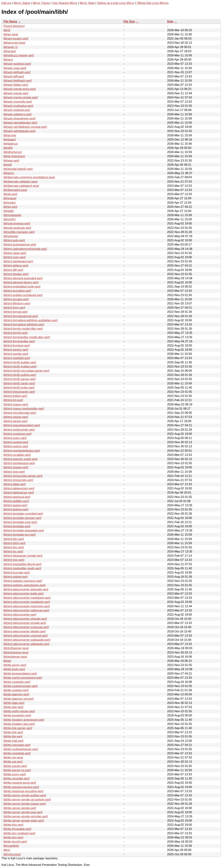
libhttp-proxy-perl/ (15, 774)
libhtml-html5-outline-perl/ (20, 375)
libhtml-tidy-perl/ (14, 539)
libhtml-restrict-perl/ (16, 446)
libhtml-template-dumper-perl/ (22, 518)
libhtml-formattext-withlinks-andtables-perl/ (31, 320)
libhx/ (7, 850)
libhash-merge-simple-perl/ (21, 97)
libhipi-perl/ (10, 207)
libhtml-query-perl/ (15, 438)
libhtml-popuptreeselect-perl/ (22, 425)
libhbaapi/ (10, 140)
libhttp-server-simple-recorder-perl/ (26, 816)
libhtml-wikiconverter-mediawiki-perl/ (27, 602)
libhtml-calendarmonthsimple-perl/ (25, 249)
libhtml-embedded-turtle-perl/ (22, 287)
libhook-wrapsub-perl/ (17, 228)
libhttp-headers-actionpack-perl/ (24, 720)
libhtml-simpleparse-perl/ (19, 463)
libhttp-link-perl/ (13, 732)
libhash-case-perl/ (15, 68)
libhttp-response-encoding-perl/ (23, 791)
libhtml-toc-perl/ (13, 551)
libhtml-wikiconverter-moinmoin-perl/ (27, 606)
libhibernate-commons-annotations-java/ (29, 177)
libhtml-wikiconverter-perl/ (20, 615)
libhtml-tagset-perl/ (15, 505)
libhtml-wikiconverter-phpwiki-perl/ (25, 619)
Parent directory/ (14, 26)
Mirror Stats (87, 3)
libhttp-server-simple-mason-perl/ (25, 804)
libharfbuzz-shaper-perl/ (19, 55)
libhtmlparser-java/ (15, 657)
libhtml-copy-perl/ (15, 257)
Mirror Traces (41, 3)
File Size (129, 21)
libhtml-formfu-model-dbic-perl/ (23, 329)
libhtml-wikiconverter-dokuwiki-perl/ (26, 589)
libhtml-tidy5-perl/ (15, 543)
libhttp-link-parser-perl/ (18, 728)
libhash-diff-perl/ (14, 76)
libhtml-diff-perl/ (13, 270)
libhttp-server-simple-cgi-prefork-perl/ (27, 800)
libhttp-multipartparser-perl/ (21, 749)
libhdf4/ (8, 148)
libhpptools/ (11, 236)
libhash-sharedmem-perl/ (19, 118)
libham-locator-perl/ (16, 39)
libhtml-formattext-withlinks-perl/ (24, 324)
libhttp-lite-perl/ (13, 736)
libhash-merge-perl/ (16, 93)
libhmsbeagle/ (12, 215)
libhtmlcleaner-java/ (16, 652)
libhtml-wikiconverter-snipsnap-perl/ (26, 627)
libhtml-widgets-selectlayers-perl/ (24, 585)
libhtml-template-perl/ (17, 526)
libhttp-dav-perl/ (13, 707)
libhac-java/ (11, 34)
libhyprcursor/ (12, 854)
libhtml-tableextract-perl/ (19, 488)
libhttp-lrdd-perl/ (14, 741)
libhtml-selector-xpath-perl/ (21, 459)
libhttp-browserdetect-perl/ (20, 674)
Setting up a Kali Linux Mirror (116, 3)
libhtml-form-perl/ (14, 308)
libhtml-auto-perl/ (14, 240)
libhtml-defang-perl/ (16, 266)
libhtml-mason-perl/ (16, 404)
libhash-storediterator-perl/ (20, 123)
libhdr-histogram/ (14, 156)
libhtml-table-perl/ (15, 484)
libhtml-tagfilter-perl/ (16, 501)
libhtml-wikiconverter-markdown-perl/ (27, 598)
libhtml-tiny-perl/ (14, 547)
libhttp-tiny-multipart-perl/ (19, 833)
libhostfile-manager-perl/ (19, 232)
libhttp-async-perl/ (15, 665)
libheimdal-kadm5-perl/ (18, 169)
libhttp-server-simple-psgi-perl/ (23, 812)
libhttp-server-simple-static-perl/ (24, 821)
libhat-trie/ (10, 135)
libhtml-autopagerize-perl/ (20, 245)
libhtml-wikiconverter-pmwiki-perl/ (25, 623)
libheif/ (8, 165)
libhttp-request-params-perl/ (21, 787)
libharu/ (8, 60)
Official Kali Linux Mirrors (153, 3)
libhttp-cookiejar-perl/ (17, 682)
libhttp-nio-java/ (13, 757)
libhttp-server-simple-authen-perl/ (25, 795)
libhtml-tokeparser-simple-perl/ (23, 556)
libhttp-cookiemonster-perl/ (21, 686)
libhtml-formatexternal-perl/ (21, 316)
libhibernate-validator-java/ (20, 182)
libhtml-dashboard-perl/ (18, 261)
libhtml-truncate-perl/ (17, 573)
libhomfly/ (10, 219)
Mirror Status (22, 3)
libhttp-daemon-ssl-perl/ (19, 699)
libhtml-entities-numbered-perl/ (23, 295)
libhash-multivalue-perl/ (18, 106)
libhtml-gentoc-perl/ (16, 350)
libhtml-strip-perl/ (14, 472)
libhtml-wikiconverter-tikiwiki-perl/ (25, 631)
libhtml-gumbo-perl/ (16, 354)
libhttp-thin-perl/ (13, 825)
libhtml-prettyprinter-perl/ (19, 430)
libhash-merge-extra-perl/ (20, 89)
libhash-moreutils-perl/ (18, 102)
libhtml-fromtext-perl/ (17, 346)
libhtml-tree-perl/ (14, 560)
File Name (10, 21)
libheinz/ (9, 173)
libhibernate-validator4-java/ (21, 186)
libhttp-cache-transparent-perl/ (23, 678)
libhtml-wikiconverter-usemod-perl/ (26, 636)
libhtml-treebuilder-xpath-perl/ (22, 568)
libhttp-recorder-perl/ (17, 779)
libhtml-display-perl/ (16, 274)
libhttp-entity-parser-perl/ (19, 711)
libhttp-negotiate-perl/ (17, 753)
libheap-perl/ (11, 161)
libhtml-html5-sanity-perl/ (19, 383)
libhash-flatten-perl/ (16, 85)
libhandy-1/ (11, 47)
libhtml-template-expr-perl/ (20, 522)
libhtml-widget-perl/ (16, 577)
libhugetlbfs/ (11, 846)
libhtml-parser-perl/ (16, 421)
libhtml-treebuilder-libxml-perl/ (22, 564)
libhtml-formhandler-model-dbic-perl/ (27, 337)
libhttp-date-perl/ (14, 703)
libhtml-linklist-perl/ (15, 396)
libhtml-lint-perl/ (13, 400)
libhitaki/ (9, 211)
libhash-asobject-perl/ (17, 64)
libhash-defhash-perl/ (17, 72)
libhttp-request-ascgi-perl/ (20, 783)
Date (170, 21)
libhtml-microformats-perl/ (20, 413)
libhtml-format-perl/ (16, 312)
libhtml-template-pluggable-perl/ (24, 530)
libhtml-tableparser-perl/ (19, 493)
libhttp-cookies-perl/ (16, 690)
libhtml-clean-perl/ (15, 253)
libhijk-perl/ (10, 194)
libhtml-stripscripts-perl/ (18, 480)
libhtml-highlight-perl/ (17, 358)
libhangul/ (10, 51)
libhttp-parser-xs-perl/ (17, 770)
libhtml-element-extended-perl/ (23, 278)
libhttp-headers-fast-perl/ (19, 724)
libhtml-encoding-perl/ (17, 291)
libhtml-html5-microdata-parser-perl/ (26, 371)
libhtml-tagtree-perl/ (16, 509)
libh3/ (7, 30)
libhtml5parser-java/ (16, 648)
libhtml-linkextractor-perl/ (19, 392)
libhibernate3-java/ (15, 190)
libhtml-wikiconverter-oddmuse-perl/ (26, 610)
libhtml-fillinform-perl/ (17, 303)
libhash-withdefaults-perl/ (19, 131)
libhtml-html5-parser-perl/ (20, 379)
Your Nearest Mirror (65, 3)
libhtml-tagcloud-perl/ (17, 497)
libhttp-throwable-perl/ (17, 829)
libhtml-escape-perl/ (16, 299)
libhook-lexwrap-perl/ (17, 223)
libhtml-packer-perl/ (16, 417)
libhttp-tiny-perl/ (13, 837)
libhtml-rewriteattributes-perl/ (22, 451)
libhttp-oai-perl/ (13, 762)
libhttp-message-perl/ (17, 745)
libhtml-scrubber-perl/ (17, 455)
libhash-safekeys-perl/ (18, 114)
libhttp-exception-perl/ (17, 715)
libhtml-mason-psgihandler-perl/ (24, 409)
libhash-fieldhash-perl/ (18, 81)
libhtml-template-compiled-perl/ (23, 514)
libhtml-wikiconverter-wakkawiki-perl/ (27, 640)
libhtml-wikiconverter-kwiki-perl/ (23, 594)
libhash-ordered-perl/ (17, 110)
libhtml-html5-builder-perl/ (20, 362)
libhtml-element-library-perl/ (21, 282)
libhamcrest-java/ (14, 43)
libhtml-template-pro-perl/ (20, 535)
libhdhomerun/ (13, 152)
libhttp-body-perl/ (14, 669)
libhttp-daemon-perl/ (16, 694)
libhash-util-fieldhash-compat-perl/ (25, 127)
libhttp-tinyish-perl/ (15, 842)
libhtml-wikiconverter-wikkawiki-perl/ (26, 644)
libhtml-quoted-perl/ (16, 442)
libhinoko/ (10, 203)
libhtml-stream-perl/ (16, 467)
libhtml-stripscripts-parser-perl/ (23, 476)
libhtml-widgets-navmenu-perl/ (23, 581)
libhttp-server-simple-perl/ (20, 808)
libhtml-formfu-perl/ (16, 333)
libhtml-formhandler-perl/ (19, 341)
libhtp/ (7, 661)
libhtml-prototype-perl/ (18, 434)
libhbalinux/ (11, 144)
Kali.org (6, 3)
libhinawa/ (10, 198)
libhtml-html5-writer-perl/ (19, 388)
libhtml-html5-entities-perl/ (20, 367)
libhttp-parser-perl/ (15, 766)
